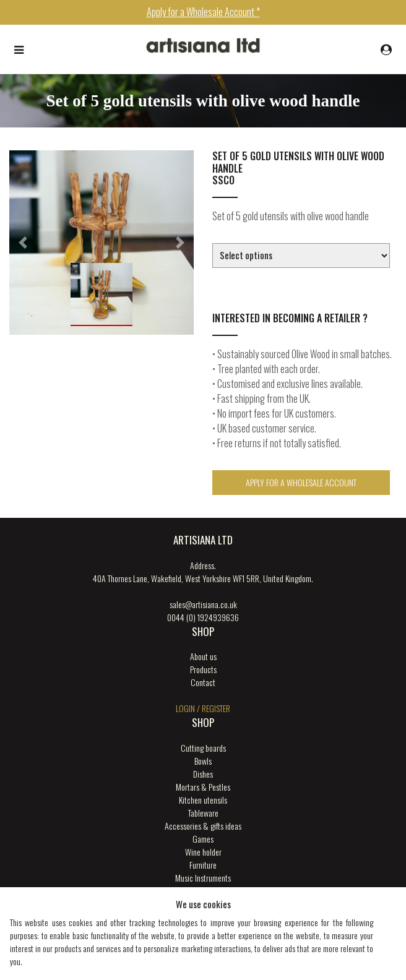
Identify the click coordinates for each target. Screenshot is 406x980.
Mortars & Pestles (203, 787)
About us (203, 656)
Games (203, 839)
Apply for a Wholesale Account (301, 482)
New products (203, 891)
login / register (203, 708)
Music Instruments (203, 878)
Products (203, 669)
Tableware (203, 813)
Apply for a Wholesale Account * (203, 12)
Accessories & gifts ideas (203, 826)
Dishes (203, 774)
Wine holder (203, 852)
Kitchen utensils (203, 800)
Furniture (203, 865)
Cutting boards (203, 748)
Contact (203, 682)
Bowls (203, 761)
